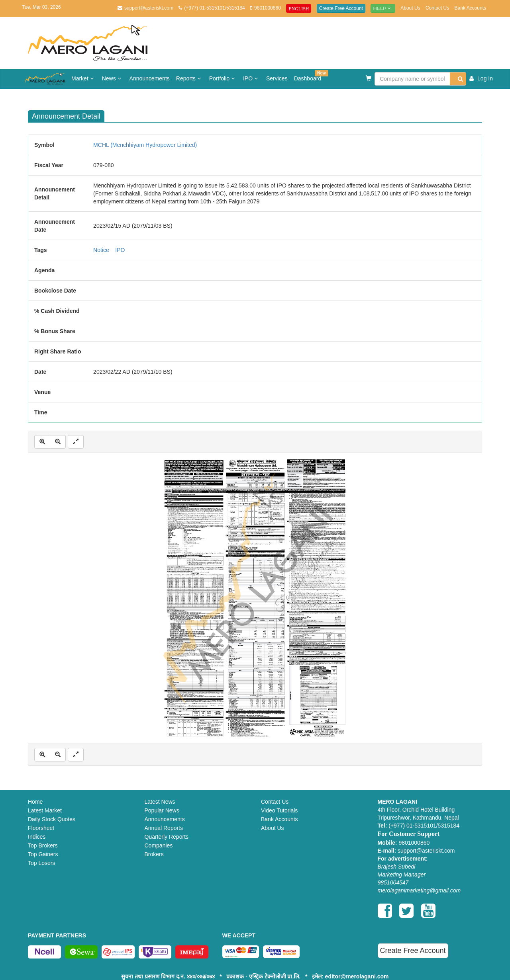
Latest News (160, 802)
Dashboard (309, 76)
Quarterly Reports (167, 837)
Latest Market (45, 810)
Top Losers (41, 863)
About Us (410, 8)
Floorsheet (41, 828)
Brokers (154, 854)
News (113, 78)
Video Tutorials (279, 810)
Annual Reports (164, 828)
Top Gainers (43, 854)
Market (83, 78)
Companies (159, 845)
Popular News (162, 810)
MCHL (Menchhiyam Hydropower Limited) (145, 145)
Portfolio (223, 78)
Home (35, 802)
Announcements (150, 78)
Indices (37, 837)
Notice (101, 250)
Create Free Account (341, 8)
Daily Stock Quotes (52, 819)
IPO (251, 78)
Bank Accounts (470, 8)
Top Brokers (43, 845)
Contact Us (437, 8)
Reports (189, 78)
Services (277, 78)
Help (383, 8)
